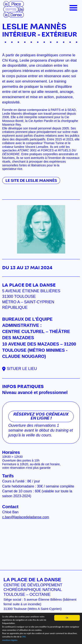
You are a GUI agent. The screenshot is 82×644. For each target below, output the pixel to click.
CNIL (24, 637)
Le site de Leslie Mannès (31, 181)
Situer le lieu (22, 369)
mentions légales (10, 640)
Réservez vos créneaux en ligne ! (41, 416)
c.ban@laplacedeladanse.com (26, 517)
